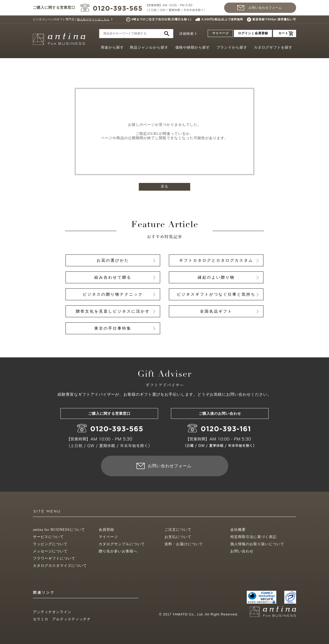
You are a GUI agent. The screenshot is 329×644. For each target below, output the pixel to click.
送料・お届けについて (184, 544)
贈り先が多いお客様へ (118, 551)
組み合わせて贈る (113, 277)
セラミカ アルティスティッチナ (62, 619)
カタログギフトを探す (273, 47)
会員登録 (106, 530)
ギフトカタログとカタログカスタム (216, 260)
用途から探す (112, 47)
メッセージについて (50, 551)
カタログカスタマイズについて (60, 566)
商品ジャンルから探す (149, 47)
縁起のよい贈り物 (216, 277)
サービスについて (48, 537)
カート (283, 33)
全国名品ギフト (216, 311)
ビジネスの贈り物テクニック (113, 294)
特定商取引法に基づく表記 (253, 537)
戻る (164, 186)
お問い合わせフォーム (265, 8)
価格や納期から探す (193, 47)
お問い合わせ (242, 551)
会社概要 (238, 530)
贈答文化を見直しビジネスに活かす (113, 311)
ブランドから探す (232, 47)
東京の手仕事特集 (113, 328)
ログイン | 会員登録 (253, 33)
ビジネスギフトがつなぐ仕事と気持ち (216, 294)
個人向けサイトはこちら (93, 19)
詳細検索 (187, 34)
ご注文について (178, 530)
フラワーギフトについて (54, 558)
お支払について (178, 537)
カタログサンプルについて (122, 544)
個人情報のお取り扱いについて (257, 544)
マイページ (220, 33)
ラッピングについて (50, 544)
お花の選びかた (113, 260)
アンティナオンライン (52, 612)
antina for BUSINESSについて (59, 530)
